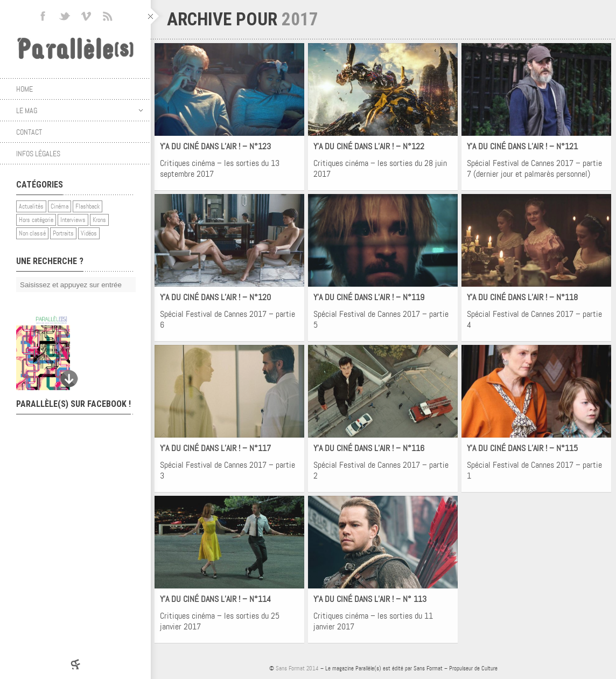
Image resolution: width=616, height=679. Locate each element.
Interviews (73, 220)
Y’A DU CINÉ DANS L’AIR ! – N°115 (522, 448)
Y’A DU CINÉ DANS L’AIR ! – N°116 (369, 448)
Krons (99, 220)
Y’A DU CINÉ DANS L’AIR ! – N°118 (522, 297)
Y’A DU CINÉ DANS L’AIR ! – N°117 (215, 448)
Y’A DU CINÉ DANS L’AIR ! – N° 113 (370, 599)
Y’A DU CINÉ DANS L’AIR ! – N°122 (369, 146)
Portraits (63, 233)
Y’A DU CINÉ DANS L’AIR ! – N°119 (369, 297)
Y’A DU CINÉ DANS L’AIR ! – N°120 (215, 297)
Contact (29, 132)
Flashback (87, 206)
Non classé (32, 233)
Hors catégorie (36, 220)
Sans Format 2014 (297, 668)
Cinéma (59, 206)
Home (24, 89)
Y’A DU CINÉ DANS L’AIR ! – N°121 (522, 146)
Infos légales (38, 154)
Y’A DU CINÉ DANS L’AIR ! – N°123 (215, 146)
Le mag (79, 110)
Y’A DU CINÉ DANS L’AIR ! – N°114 (215, 599)
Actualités (31, 206)
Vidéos (89, 233)
